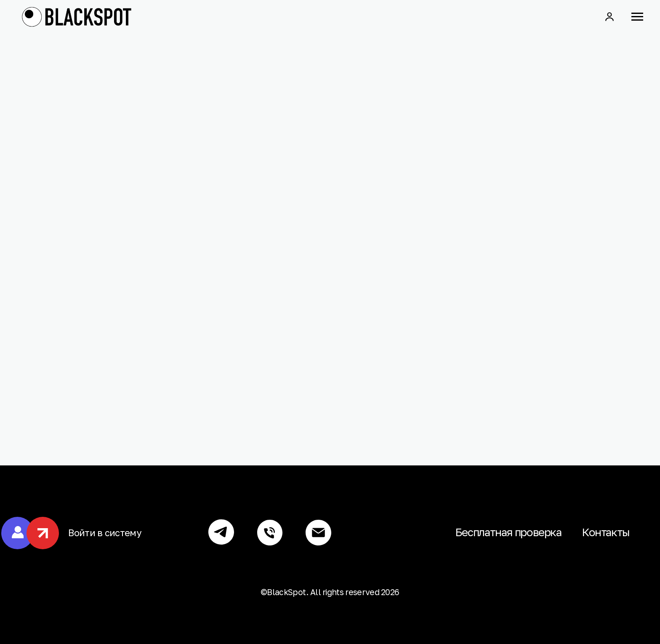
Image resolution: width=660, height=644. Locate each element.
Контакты (606, 532)
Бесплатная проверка (508, 532)
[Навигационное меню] (637, 17)
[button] (609, 16)
